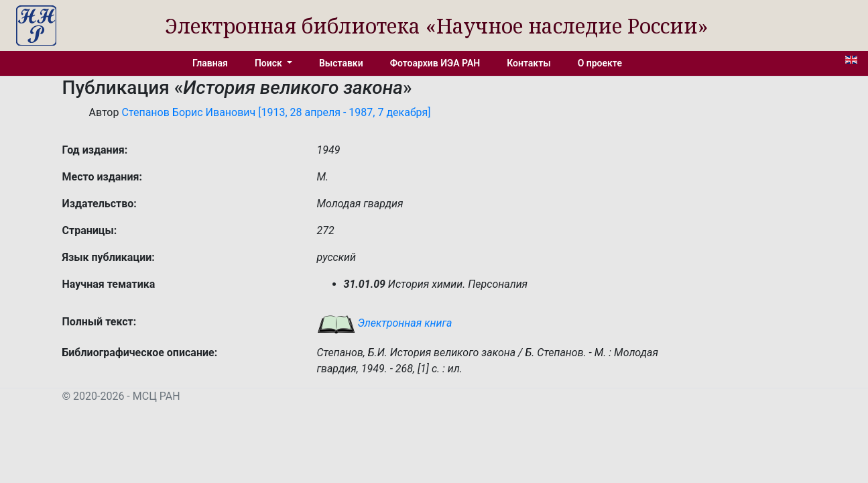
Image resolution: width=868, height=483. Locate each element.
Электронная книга (385, 323)
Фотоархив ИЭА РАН (435, 63)
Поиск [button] (269, 63)
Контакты (529, 63)
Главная (210, 63)
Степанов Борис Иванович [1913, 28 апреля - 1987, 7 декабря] (276, 112)
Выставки (341, 63)
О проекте (600, 63)
